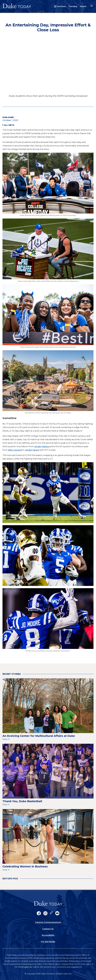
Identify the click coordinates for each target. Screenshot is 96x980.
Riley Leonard (15, 450)
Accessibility (48, 935)
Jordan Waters (42, 446)
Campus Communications (48, 922)
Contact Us (48, 929)
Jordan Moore (32, 450)
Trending (73, 6)
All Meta (9, 125)
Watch (83, 6)
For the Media (48, 942)
